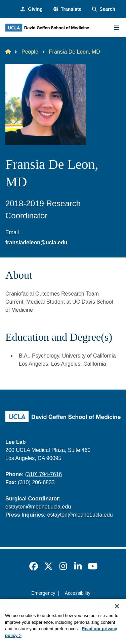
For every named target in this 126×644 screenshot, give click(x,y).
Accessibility (78, 593)
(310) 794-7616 (44, 474)
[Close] (117, 614)
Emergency (43, 593)
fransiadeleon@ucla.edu (36, 242)
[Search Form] (104, 9)
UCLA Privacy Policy (61, 605)
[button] (67, 9)
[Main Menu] (117, 28)
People (30, 52)
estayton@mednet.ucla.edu (38, 507)
